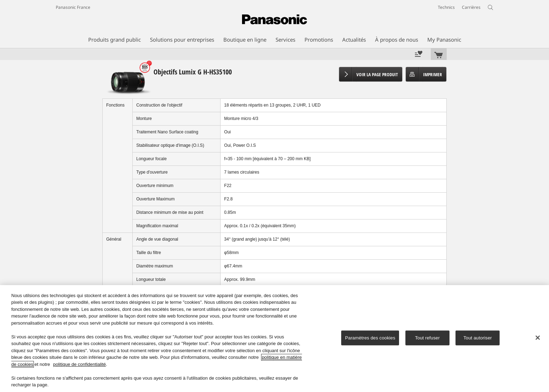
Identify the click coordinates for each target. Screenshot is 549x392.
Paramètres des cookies (370, 338)
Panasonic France (73, 7)
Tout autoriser (478, 338)
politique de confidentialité (79, 364)
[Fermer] (538, 338)
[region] (274, 339)
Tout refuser (427, 338)
